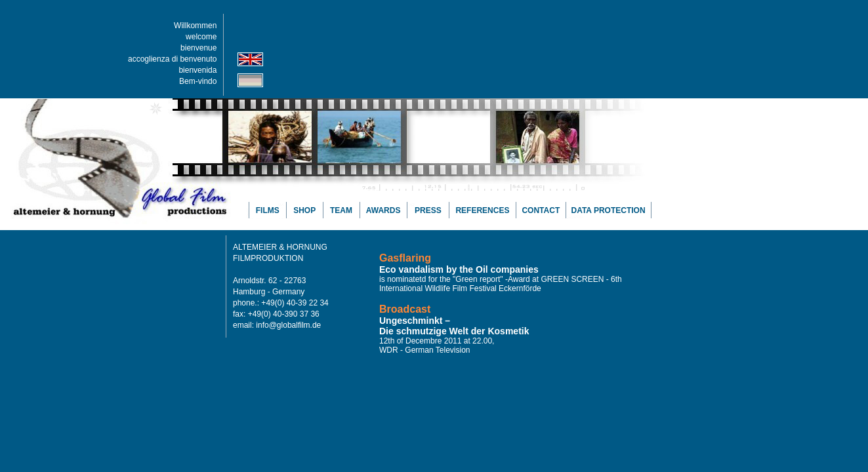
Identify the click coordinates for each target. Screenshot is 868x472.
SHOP (304, 210)
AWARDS (383, 210)
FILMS (268, 210)
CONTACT (541, 210)
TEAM (341, 210)
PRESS (428, 210)
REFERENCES (482, 210)
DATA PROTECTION (608, 210)
